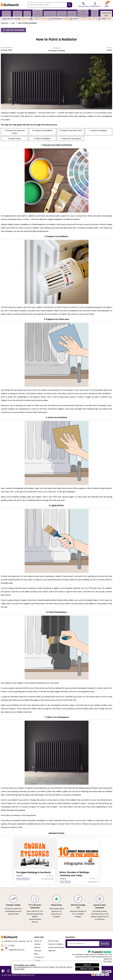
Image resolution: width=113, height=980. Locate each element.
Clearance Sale (106, 13)
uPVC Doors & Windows (37, 13)
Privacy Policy (53, 941)
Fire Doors (27, 13)
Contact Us (39, 957)
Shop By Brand (95, 13)
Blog (13, 23)
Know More (108, 961)
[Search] (69, 5)
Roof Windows (62, 13)
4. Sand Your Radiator (99, 130)
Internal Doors (6, 13)
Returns (37, 947)
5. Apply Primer (14, 139)
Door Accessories (50, 13)
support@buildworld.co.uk (13, 950)
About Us (38, 941)
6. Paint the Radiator (42, 139)
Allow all (87, 965)
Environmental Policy (56, 947)
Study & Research (23, 879)
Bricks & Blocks (65, 882)
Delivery (37, 944)
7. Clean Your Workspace (71, 139)
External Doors (17, 13)
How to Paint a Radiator (28, 23)
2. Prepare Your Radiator (42, 130)
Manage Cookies (87, 969)
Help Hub (52, 951)
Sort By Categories (13, 30)
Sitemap (38, 951)
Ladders (72, 13)
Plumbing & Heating (56, 51)
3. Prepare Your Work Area (71, 130)
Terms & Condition (56, 944)
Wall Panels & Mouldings (83, 13)
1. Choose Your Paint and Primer (14, 132)
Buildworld (5, 23)
